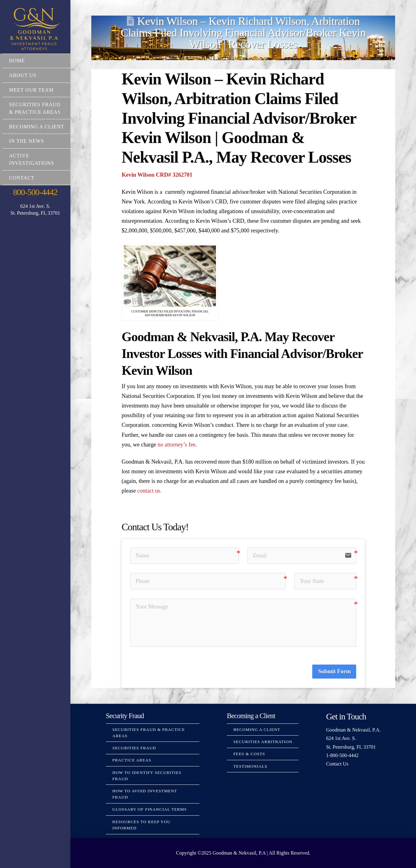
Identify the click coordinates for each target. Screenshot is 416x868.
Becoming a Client (37, 127)
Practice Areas (132, 760)
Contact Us (337, 764)
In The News (26, 141)
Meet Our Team (31, 90)
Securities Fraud (134, 748)
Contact (22, 178)
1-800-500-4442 (342, 755)
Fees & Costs (249, 754)
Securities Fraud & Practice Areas (35, 108)
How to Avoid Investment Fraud (145, 794)
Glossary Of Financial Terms (150, 809)
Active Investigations (32, 159)
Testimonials (250, 766)
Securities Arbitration (263, 742)
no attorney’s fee (177, 445)
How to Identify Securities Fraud (147, 776)
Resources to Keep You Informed (142, 825)
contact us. (149, 491)
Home (17, 61)
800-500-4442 (35, 192)
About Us (23, 75)
